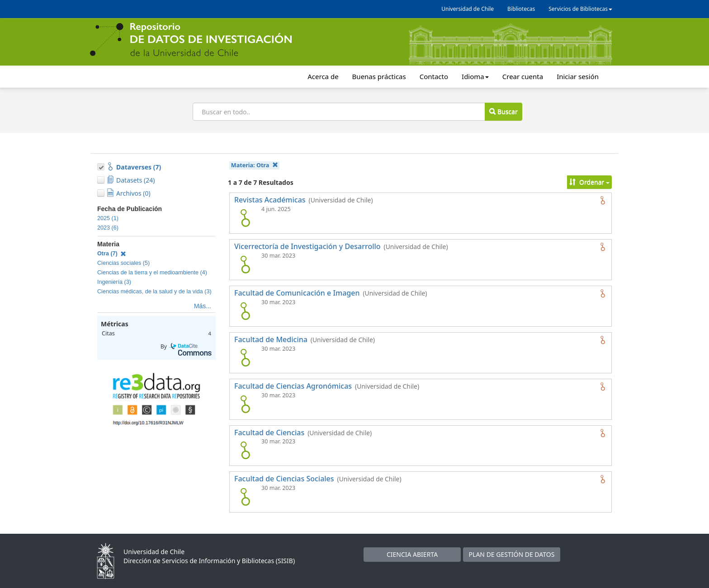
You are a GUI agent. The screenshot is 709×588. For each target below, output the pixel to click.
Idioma (475, 76)
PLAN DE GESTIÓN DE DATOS (512, 554)
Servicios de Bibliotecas (580, 9)
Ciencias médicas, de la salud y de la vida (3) (154, 292)
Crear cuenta (523, 76)
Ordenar (589, 182)
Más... (203, 306)
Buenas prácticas (379, 76)
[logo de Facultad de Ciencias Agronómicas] (245, 404)
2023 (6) (108, 228)
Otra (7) (112, 254)
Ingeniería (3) (114, 282)
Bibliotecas (521, 9)
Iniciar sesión (578, 76)
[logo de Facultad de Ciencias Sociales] (245, 497)
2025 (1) (108, 218)
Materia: (255, 165)
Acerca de (323, 76)
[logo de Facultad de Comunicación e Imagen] (245, 311)
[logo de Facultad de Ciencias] (245, 450)
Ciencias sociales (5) (123, 263)
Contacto (434, 76)
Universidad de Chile (468, 9)
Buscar (503, 111)
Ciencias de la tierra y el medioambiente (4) (152, 273)
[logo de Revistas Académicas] (245, 218)
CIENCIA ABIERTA (412, 554)
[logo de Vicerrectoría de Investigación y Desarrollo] (245, 264)
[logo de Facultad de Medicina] (245, 358)
